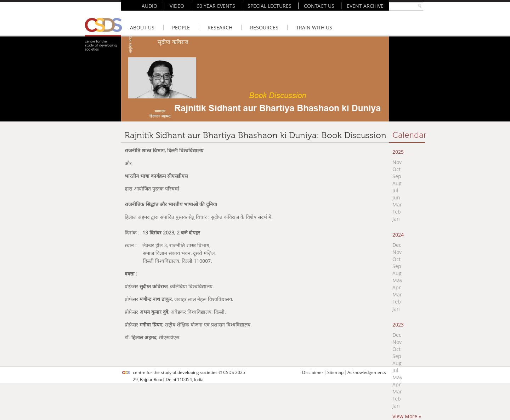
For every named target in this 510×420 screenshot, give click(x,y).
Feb (397, 212)
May (397, 280)
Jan (396, 219)
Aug (397, 183)
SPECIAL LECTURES (270, 6)
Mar (397, 205)
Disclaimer (313, 372)
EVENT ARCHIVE (365, 6)
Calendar (409, 135)
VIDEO (177, 6)
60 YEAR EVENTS (216, 6)
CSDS (229, 372)
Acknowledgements (367, 372)
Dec (397, 245)
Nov (397, 162)
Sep (397, 176)
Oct (396, 169)
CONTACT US (319, 6)
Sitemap (335, 372)
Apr (397, 287)
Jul (395, 190)
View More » (407, 416)
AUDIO (149, 6)
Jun (396, 197)
